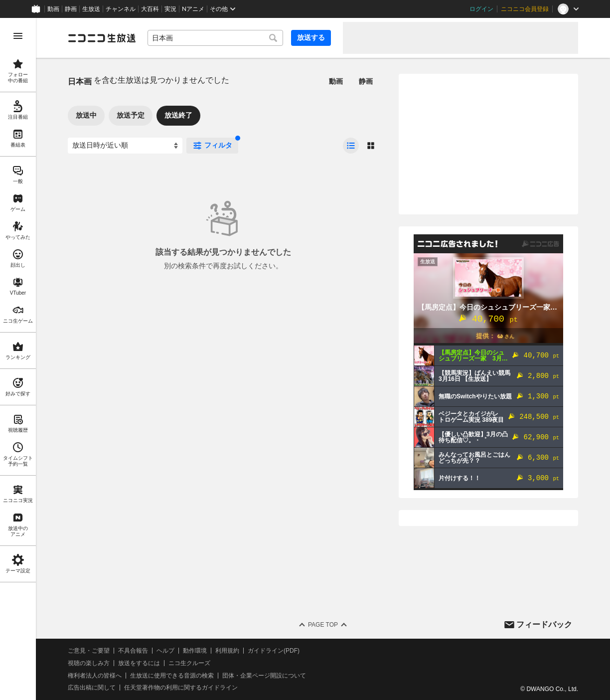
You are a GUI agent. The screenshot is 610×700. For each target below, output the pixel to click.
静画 (71, 9)
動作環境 (195, 651)
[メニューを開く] (18, 36)
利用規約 (227, 651)
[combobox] (215, 38)
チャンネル (121, 9)
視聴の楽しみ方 (89, 663)
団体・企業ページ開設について (264, 676)
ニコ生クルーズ (189, 663)
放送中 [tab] (86, 115)
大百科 (150, 9)
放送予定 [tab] (131, 115)
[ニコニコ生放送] (102, 38)
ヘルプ (165, 651)
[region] (18, 359)
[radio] (351, 146)
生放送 (91, 9)
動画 (53, 9)
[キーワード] (215, 38)
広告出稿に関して (92, 688)
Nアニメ (193, 9)
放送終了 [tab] (178, 115)
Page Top (323, 625)
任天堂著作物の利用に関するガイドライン (181, 688)
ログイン (481, 9)
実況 (170, 9)
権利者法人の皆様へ (95, 676)
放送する (311, 37)
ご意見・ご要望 (89, 651)
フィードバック (544, 624)
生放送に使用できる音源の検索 (172, 676)
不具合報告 (133, 651)
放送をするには (139, 663)
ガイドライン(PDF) (274, 651)
